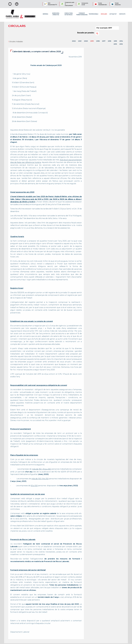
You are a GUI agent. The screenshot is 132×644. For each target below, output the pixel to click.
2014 (121, 41)
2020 (86, 41)
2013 (115, 44)
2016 (110, 41)
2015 (115, 41)
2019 (92, 41)
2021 (80, 41)
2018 (98, 41)
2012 (121, 44)
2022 (74, 41)
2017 (104, 41)
